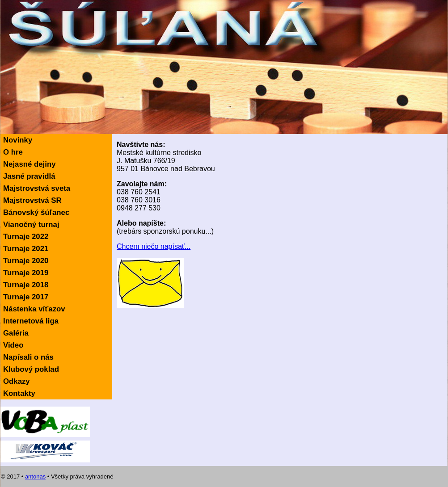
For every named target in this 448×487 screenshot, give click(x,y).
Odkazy (17, 381)
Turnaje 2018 (26, 285)
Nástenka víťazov (34, 309)
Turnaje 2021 (26, 249)
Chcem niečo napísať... (154, 246)
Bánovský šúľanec (36, 212)
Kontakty (19, 393)
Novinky (18, 140)
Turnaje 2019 (26, 273)
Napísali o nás (28, 357)
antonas (35, 477)
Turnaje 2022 (26, 237)
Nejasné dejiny (30, 164)
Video (13, 345)
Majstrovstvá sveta (37, 188)
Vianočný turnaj (31, 225)
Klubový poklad (31, 369)
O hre (13, 152)
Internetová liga (31, 321)
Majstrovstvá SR (32, 200)
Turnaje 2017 (26, 297)
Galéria (16, 333)
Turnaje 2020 (26, 261)
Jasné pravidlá (29, 176)
